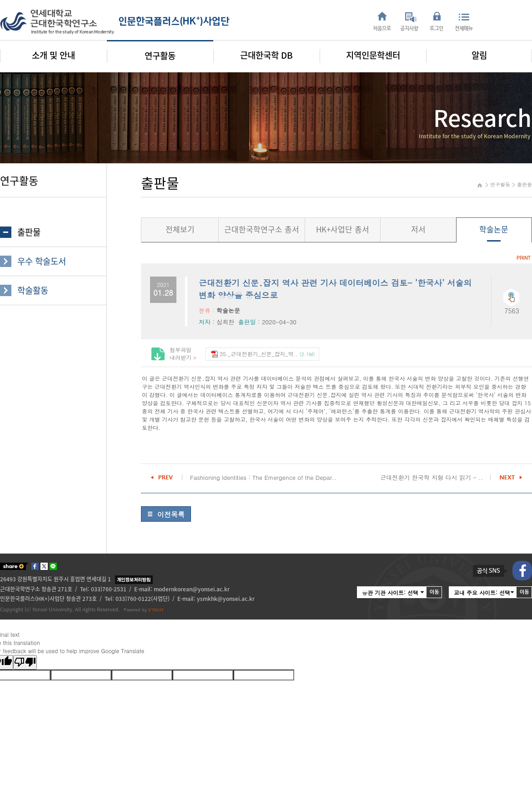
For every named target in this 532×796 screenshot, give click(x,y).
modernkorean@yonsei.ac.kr (192, 589)
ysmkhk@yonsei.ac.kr (226, 599)
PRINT (524, 258)
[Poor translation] (25, 662)
